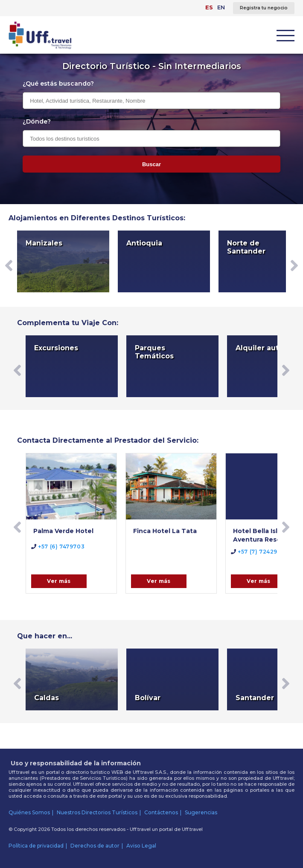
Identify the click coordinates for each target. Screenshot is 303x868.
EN (221, 7)
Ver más (59, 581)
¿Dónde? (37, 121)
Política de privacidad (36, 846)
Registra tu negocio (264, 8)
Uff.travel (192, 829)
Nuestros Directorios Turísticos (97, 812)
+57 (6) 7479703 (58, 546)
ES (209, 7)
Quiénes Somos (29, 812)
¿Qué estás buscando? (58, 84)
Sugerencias (201, 812)
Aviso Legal (141, 846)
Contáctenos (161, 812)
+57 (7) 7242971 (257, 552)
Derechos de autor (95, 846)
